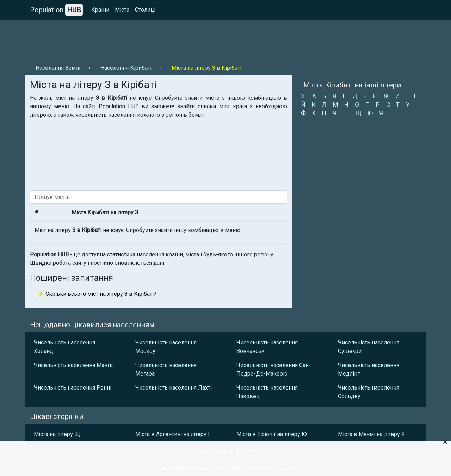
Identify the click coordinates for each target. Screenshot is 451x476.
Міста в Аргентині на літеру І (172, 434)
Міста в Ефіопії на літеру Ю (272, 434)
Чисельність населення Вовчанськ (267, 347)
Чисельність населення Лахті (174, 388)
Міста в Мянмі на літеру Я (371, 434)
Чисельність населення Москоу (166, 347)
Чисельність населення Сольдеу (369, 392)
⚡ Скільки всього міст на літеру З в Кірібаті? (97, 294)
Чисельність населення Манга (73, 365)
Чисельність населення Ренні (73, 388)
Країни (100, 10)
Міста (122, 10)
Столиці (145, 10)
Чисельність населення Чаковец (267, 392)
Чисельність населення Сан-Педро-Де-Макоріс (274, 369)
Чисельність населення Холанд (64, 347)
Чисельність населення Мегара (166, 369)
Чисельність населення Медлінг (369, 369)
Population (56, 10)
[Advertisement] (153, 39)
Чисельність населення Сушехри (369, 347)
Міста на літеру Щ (57, 434)
